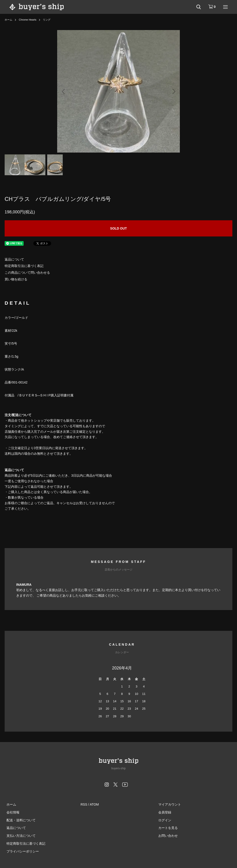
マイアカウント (168, 804)
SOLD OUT (118, 228)
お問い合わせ (166, 836)
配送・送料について (19, 820)
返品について (14, 259)
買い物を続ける (16, 279)
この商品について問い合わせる (27, 273)
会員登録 (163, 812)
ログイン (163, 820)
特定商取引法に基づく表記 (24, 266)
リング (49, 20)
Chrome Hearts (29, 20)
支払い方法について (19, 836)
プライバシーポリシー (21, 851)
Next (173, 91)
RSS (84, 804)
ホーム (9, 20)
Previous (64, 91)
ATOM (94, 804)
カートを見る (166, 828)
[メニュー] (225, 7)
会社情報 (11, 812)
